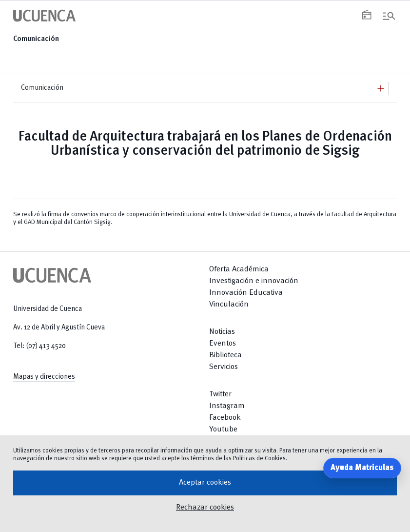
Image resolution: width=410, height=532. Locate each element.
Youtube (223, 430)
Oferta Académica (239, 269)
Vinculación (229, 305)
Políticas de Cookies (259, 459)
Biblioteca (225, 355)
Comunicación (36, 39)
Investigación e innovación (254, 281)
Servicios (224, 367)
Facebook (225, 418)
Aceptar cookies (205, 483)
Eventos (223, 344)
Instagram (227, 406)
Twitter (220, 394)
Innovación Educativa (246, 293)
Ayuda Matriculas (362, 468)
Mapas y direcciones (44, 377)
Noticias (222, 332)
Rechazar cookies (205, 508)
